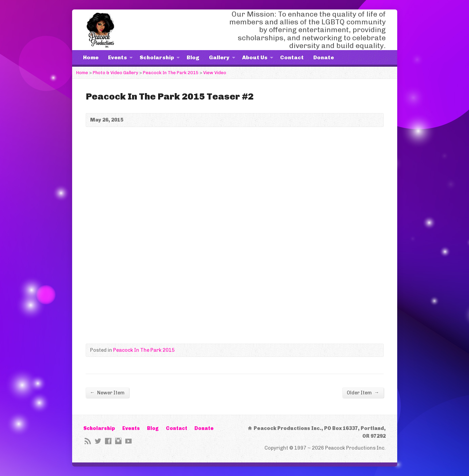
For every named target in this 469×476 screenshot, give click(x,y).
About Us (255, 57)
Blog (193, 57)
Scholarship (157, 57)
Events (118, 57)
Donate (324, 57)
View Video (215, 73)
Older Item (363, 393)
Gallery (219, 57)
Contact (292, 57)
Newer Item (107, 393)
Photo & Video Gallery (115, 73)
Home (91, 57)
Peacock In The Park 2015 (171, 73)
